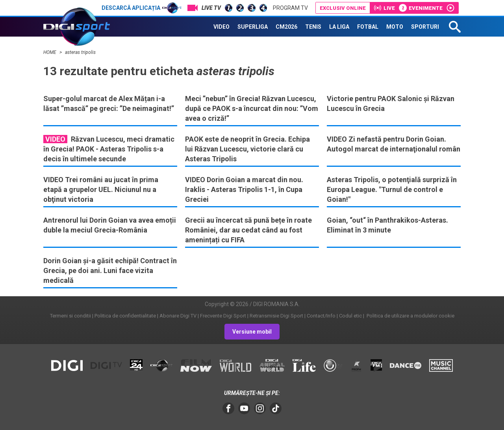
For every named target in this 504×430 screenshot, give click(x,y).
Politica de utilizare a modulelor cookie (410, 316)
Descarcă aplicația (142, 8)
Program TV (290, 8)
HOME (50, 52)
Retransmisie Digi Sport (276, 316)
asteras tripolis (80, 52)
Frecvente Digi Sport (223, 316)
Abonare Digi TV (178, 316)
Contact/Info (321, 316)
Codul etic (350, 316)
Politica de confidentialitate (125, 316)
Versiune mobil (252, 332)
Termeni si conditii (70, 316)
